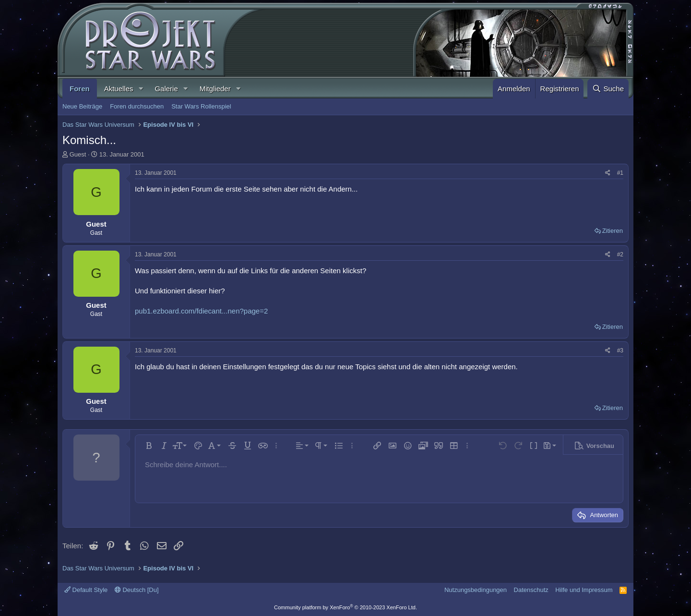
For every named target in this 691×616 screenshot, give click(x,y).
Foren (80, 89)
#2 (620, 254)
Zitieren (613, 231)
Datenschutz (531, 590)
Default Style (86, 590)
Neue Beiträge (82, 106)
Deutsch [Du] (137, 590)
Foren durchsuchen (137, 106)
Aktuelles (119, 89)
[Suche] (608, 89)
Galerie (166, 89)
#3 (620, 350)
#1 (620, 173)
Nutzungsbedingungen (476, 590)
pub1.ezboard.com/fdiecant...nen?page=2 (201, 311)
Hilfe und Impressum (584, 590)
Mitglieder (215, 89)
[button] (141, 89)
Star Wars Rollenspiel (201, 106)
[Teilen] (608, 173)
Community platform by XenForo (345, 607)
